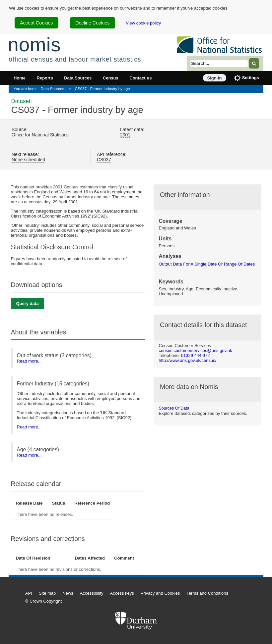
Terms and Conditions (207, 593)
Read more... (29, 361)
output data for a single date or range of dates (207, 264)
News (68, 593)
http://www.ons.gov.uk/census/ (188, 360)
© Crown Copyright (43, 601)
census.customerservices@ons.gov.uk (196, 350)
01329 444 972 (196, 355)
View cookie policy (143, 23)
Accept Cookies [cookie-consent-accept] (36, 23)
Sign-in (215, 78)
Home (20, 78)
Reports (45, 78)
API (29, 593)
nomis (34, 45)
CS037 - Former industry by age (102, 89)
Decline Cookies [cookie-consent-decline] (92, 23)
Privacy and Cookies (160, 593)
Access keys (122, 593)
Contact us (140, 78)
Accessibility (92, 593)
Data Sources (78, 78)
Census (111, 78)
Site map (47, 593)
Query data (28, 303)
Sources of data (174, 408)
